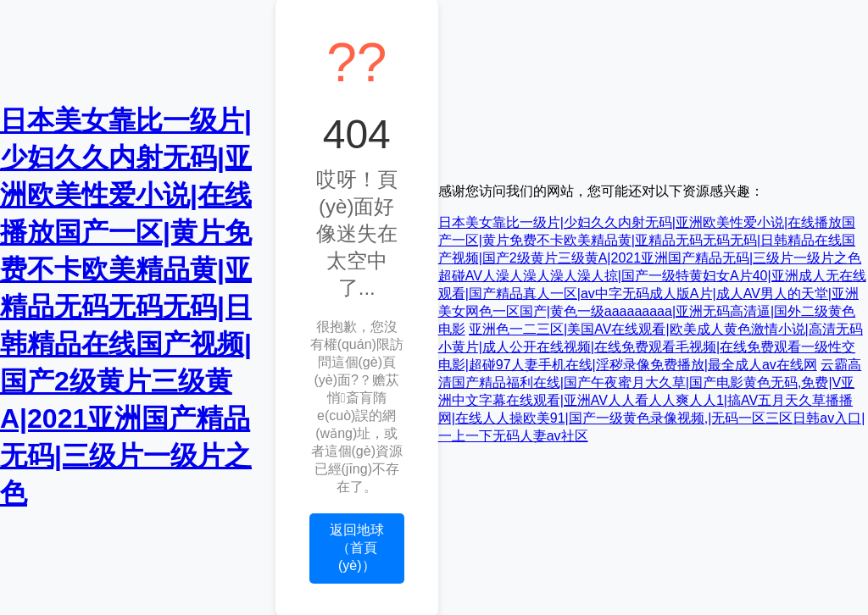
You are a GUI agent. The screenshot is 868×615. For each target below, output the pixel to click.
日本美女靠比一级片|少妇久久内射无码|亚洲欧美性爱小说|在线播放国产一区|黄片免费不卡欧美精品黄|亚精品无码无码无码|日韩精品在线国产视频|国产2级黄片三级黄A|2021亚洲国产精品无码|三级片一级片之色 (126, 307)
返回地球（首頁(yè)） (357, 548)
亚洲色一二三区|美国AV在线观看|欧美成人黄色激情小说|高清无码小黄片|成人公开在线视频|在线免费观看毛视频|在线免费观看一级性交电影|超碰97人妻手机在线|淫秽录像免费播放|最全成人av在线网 (651, 347)
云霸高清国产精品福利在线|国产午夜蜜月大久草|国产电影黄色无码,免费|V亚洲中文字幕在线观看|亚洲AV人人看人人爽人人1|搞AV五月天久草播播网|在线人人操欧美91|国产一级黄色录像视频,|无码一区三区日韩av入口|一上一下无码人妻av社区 (652, 400)
